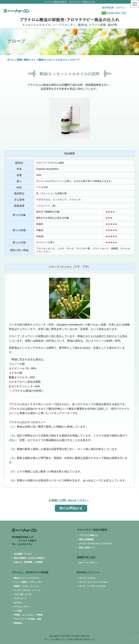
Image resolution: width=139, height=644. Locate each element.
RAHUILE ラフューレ (88, 572)
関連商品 (18, 623)
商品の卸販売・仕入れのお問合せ (29, 558)
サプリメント (20, 598)
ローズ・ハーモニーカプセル (92, 586)
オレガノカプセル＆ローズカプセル (95, 543)
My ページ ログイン (88, 563)
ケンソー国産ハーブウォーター (28, 582)
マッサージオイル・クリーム (27, 590)
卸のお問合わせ (71, 508)
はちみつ (18, 603)
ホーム (11, 60)
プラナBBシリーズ (23, 594)
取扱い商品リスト (26, 60)
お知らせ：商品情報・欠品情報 (28, 562)
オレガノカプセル (87, 578)
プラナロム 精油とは (89, 535)
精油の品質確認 (86, 539)
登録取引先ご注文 (86, 557)
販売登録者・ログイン (114, 8)
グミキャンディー (22, 607)
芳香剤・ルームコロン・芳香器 (28, 615)
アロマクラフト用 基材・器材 (28, 619)
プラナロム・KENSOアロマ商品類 (30, 572)
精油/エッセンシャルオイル (53, 60)
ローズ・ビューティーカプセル (93, 582)
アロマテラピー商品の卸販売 (92, 530)
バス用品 (18, 611)
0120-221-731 (114, 13)
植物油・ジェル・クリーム (26, 586)
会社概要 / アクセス (23, 554)
